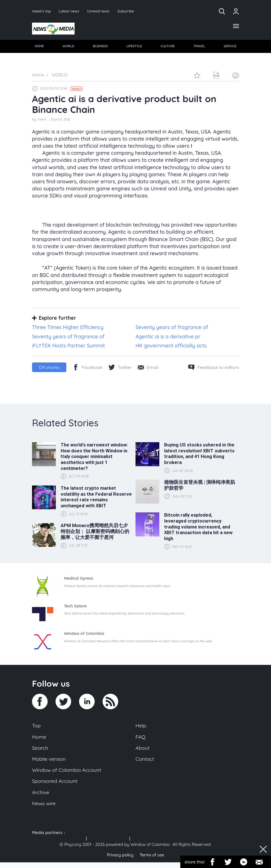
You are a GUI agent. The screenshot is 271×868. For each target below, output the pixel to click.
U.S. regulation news (108, 845)
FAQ (141, 739)
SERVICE (229, 48)
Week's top (42, 11)
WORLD (69, 48)
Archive (41, 798)
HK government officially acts (171, 347)
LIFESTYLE (134, 48)
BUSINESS (100, 48)
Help (141, 727)
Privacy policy (119, 861)
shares (49, 369)
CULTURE (168, 48)
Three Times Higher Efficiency (68, 329)
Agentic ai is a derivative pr (168, 338)
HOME (40, 48)
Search (41, 751)
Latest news (70, 11)
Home (40, 739)
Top (37, 727)
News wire (45, 809)
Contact (145, 762)
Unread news (101, 11)
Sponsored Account (56, 786)
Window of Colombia (150, 851)
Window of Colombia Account (68, 774)
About (143, 751)
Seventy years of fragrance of (172, 329)
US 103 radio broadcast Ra (58, 845)
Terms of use (153, 861)
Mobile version (50, 762)
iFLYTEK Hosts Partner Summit (68, 347)
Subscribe (129, 11)
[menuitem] (40, 48)
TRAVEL (199, 48)
